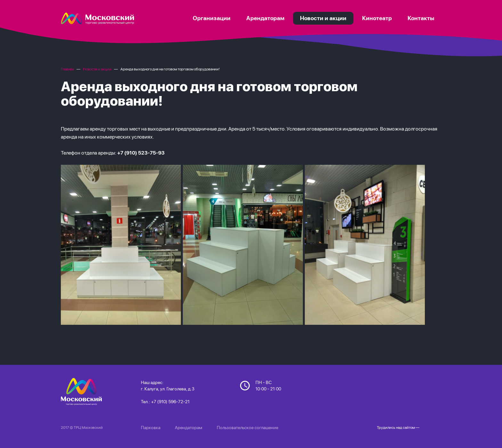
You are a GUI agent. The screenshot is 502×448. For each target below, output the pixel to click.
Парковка (151, 428)
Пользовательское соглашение (247, 428)
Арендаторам (189, 428)
